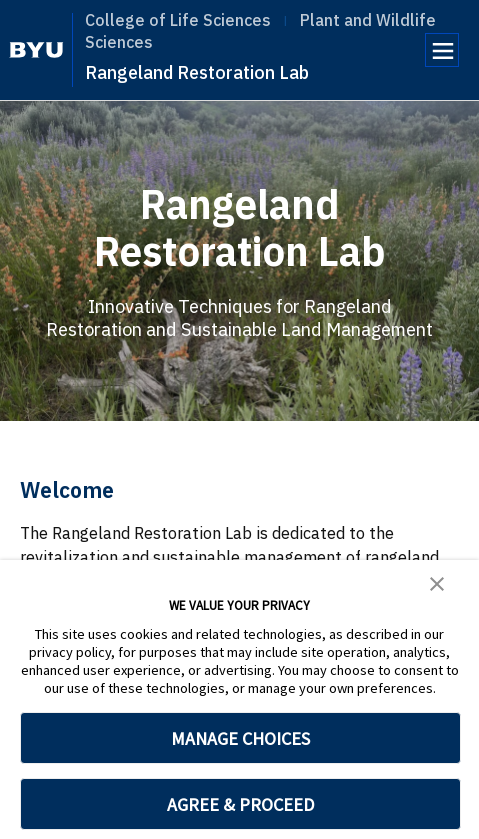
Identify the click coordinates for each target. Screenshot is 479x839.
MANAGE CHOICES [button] (240, 738)
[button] (437, 582)
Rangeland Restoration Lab (197, 72)
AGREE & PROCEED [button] (240, 804)
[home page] (36, 50)
